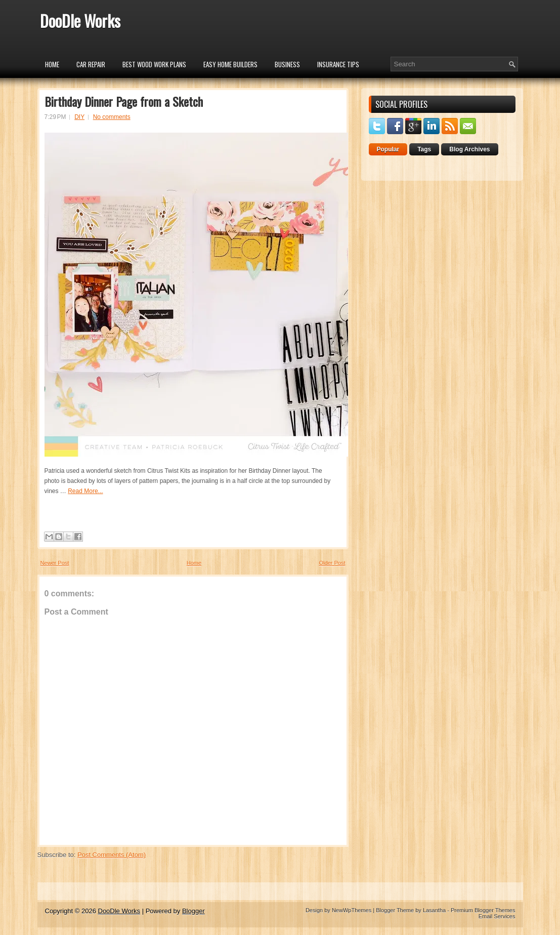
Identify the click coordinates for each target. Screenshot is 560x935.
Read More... (85, 491)
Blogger (193, 911)
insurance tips (338, 64)
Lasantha (434, 910)
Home (52, 64)
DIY (79, 117)
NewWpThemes (352, 910)
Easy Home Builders (230, 64)
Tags (424, 149)
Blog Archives (469, 149)
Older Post (332, 563)
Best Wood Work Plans (154, 64)
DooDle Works (80, 21)
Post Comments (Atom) (112, 855)
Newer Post (55, 563)
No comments (112, 117)
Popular (388, 149)
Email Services (497, 916)
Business (287, 64)
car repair (91, 64)
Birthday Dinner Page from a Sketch (124, 101)
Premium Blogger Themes (483, 910)
